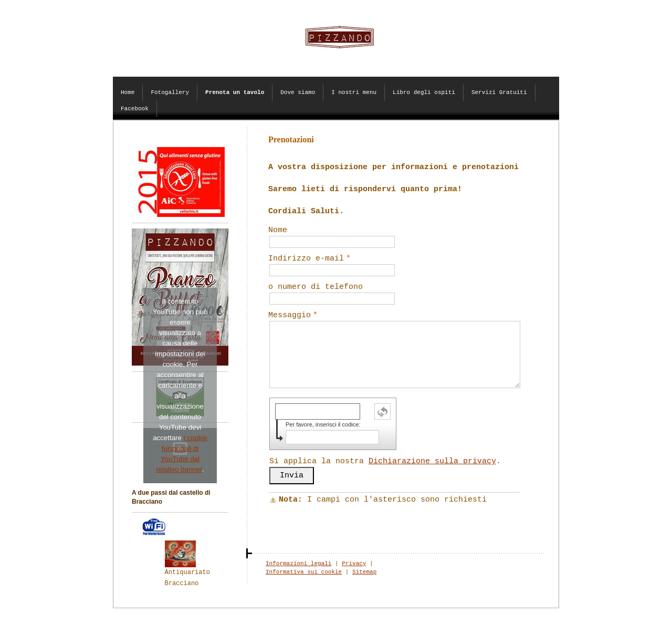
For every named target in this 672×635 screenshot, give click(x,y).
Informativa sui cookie (304, 572)
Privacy (354, 564)
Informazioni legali (298, 564)
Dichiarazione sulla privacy (432, 461)
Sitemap (364, 572)
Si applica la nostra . (385, 461)
